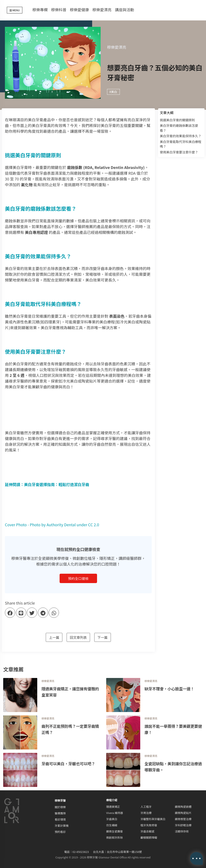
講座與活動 (124, 10)
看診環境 (60, 819)
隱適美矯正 (113, 807)
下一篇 (103, 637)
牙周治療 (146, 813)
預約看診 (60, 832)
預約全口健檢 (78, 578)
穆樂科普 (59, 10)
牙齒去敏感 (147, 831)
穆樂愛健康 (79, 10)
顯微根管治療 (183, 819)
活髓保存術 (182, 831)
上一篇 (54, 637)
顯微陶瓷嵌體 (183, 807)
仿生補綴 (112, 825)
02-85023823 (81, 852)
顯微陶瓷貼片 (183, 813)
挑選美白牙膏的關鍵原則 (177, 120)
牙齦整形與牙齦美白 (153, 819)
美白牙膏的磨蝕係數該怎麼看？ (179, 128)
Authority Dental (61, 525)
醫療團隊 (60, 813)
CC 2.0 (94, 525)
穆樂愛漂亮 (102, 10)
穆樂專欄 (40, 10)
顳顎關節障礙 (149, 837)
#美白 (113, 92)
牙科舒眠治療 (183, 825)
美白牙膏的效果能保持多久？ (181, 136)
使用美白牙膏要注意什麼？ (179, 152)
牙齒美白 (112, 819)
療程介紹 (112, 800)
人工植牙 (146, 807)
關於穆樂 (60, 807)
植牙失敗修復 (149, 825)
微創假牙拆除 (114, 837)
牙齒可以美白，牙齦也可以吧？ (68, 764)
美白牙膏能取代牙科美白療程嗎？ (181, 144)
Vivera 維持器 (115, 813)
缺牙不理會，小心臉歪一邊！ (169, 689)
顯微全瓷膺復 (114, 831)
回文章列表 (78, 637)
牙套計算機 (62, 826)
